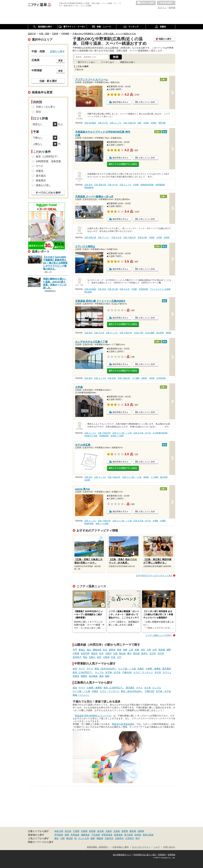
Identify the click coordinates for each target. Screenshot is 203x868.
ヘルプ (157, 847)
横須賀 (70, 838)
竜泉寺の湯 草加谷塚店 (123, 724)
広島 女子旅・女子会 (142, 433)
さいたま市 (84, 838)
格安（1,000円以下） (83, 672)
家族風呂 (41, 180)
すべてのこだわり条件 (48, 193)
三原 (131, 650)
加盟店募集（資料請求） (98, 847)
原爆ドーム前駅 (102, 524)
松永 (105, 650)
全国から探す (57, 51)
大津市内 (130, 838)
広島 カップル (115, 123)
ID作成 (172, 7)
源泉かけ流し (43, 185)
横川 (129, 653)
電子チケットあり (87, 62)
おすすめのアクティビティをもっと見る (154, 575)
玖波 (113, 657)
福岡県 (141, 831)
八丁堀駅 (136, 378)
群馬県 (92, 831)
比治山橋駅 (150, 333)
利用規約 (162, 855)
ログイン (162, 7)
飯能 (93, 838)
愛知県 (133, 831)
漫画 (101, 676)
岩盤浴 (76, 676)
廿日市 (161, 653)
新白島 (122, 653)
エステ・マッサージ (143, 672)
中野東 (76, 653)
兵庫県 (84, 831)
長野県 (125, 831)
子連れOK (127, 672)
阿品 (85, 657)
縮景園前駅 (160, 185)
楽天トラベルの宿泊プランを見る (123, 164)
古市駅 (159, 237)
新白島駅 (88, 292)
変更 (60, 61)
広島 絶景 (112, 378)
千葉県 (76, 831)
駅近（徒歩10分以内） (106, 669)
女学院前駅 (161, 378)
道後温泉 (118, 835)
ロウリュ (167, 672)
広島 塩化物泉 (90, 123)
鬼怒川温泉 (148, 835)
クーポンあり (108, 62)
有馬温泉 (75, 835)
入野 (149, 650)
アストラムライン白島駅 (160, 289)
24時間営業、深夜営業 (48, 161)
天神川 (108, 653)
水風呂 (141, 669)
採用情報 (172, 855)
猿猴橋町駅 (89, 188)
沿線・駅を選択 (48, 81)
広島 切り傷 (113, 289)
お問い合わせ (169, 847)
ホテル (90, 669)
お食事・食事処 (153, 669)
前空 (99, 657)
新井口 (145, 653)
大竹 (119, 657)
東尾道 (112, 650)
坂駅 (140, 123)
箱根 (67, 835)
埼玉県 (68, 831)
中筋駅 (152, 237)
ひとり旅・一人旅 (127, 669)
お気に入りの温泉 (146, 3)
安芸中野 (85, 653)
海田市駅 (162, 123)
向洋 (101, 653)
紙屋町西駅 (89, 524)
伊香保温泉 (107, 835)
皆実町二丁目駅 (117, 436)
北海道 (117, 831)
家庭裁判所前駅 (147, 185)
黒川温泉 (129, 835)
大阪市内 (109, 838)
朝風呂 (84, 676)
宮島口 (92, 657)
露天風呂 (167, 669)
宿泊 (75, 669)
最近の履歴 (166, 3)
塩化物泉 (93, 676)
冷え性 (158, 672)
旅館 (107, 676)
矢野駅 (154, 123)
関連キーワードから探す (41, 842)
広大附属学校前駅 (160, 433)
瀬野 (169, 650)
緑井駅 (167, 237)
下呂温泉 (96, 835)
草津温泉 (59, 835)
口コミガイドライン (141, 847)
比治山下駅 (139, 333)
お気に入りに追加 (147, 102)
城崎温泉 (85, 835)
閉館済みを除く (128, 62)
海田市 (94, 653)
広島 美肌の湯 (100, 185)
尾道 (119, 650)
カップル (99, 672)
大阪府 (109, 831)
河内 (143, 650)
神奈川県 (59, 831)
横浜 (57, 838)
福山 (89, 650)
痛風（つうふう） (81, 695)
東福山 (82, 650)
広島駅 (136, 185)
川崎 (63, 838)
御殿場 (100, 838)
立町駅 (152, 378)
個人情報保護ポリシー (122, 855)
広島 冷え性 (103, 123)
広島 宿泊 (88, 185)
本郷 (137, 650)
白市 (155, 650)
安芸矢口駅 (142, 237)
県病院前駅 (104, 436)
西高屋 (162, 650)
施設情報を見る (120, 102)
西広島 (136, 653)
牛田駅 (134, 289)
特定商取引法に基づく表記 (145, 855)
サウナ (82, 669)
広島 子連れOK (130, 123)
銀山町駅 (160, 333)
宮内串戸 (77, 657)
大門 (75, 650)
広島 (115, 653)
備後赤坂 (97, 650)
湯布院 (138, 835)
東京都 (100, 831)
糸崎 (125, 650)
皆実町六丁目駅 (91, 436)
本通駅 (155, 521)
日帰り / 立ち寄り (46, 107)
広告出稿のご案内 (121, 847)
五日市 (153, 653)
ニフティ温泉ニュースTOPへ (159, 635)
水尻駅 (146, 123)
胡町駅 (169, 333)
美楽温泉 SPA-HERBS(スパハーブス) (93, 716)
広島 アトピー (104, 237)
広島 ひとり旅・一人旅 (122, 433)
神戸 (138, 838)
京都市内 (119, 838)
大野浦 (106, 657)
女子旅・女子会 (113, 672)
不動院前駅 (143, 289)
